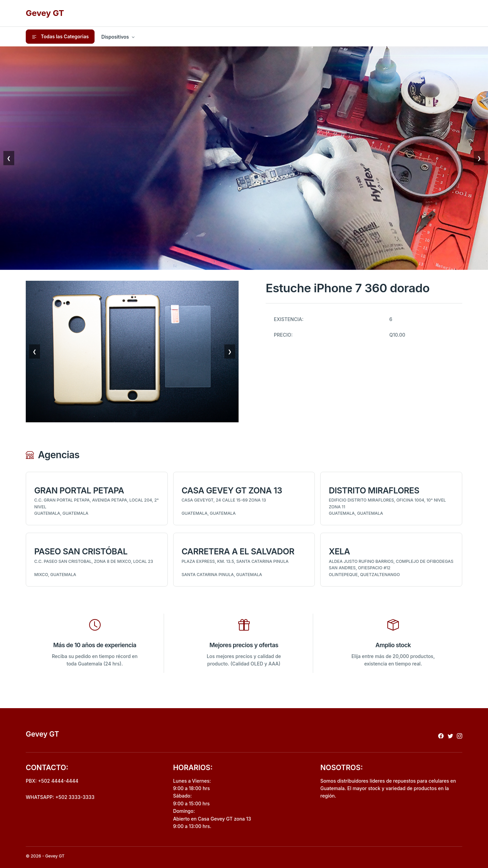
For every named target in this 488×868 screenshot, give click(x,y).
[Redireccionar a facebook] (441, 735)
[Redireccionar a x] (450, 735)
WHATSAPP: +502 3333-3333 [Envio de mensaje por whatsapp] (60, 797)
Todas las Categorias (60, 37)
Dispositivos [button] (115, 37)
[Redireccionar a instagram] (460, 735)
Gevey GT (45, 13)
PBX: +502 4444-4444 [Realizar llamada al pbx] (52, 781)
